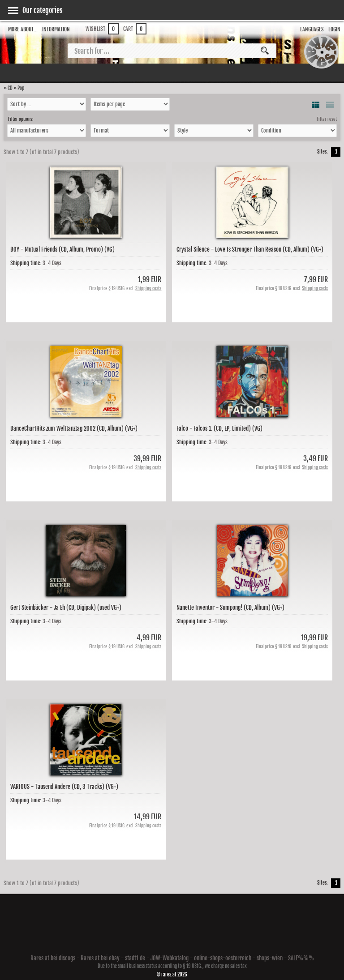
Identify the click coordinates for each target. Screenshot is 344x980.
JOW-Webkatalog (170, 958)
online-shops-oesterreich (223, 958)
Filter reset (327, 119)
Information (56, 29)
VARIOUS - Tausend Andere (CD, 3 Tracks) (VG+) (64, 787)
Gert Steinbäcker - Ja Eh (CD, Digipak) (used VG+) (66, 608)
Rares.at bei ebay (100, 958)
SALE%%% (301, 958)
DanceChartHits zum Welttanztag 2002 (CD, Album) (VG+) (74, 428)
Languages (312, 29)
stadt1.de (135, 958)
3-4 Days (52, 263)
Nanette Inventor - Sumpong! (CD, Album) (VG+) (230, 608)
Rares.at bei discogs (53, 958)
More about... (23, 29)
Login (334, 29)
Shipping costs (148, 288)
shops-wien (270, 958)
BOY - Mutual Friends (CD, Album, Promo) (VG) (62, 249)
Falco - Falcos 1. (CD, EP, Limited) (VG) (219, 428)
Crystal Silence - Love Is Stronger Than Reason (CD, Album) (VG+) (250, 249)
